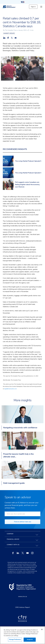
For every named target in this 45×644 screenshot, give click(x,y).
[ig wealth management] (11, 7)
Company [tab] (10, 534)
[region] (22, 635)
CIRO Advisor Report (22, 607)
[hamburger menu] (41, 7)
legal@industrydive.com (10, 389)
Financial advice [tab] (13, 539)
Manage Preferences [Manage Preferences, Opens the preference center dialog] (15, 640)
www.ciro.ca (22, 596)
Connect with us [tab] (13, 545)
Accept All (30, 640)
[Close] (42, 629)
